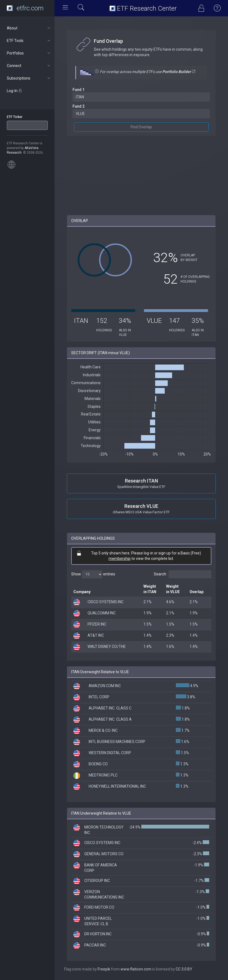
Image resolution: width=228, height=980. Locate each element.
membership (120, 559)
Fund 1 (79, 90)
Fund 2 (79, 106)
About (29, 28)
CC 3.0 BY (184, 969)
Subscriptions (29, 78)
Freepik (104, 969)
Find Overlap (141, 127)
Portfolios (29, 53)
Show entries (93, 574)
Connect (29, 66)
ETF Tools (29, 41)
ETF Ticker (15, 117)
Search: (183, 574)
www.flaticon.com (136, 969)
